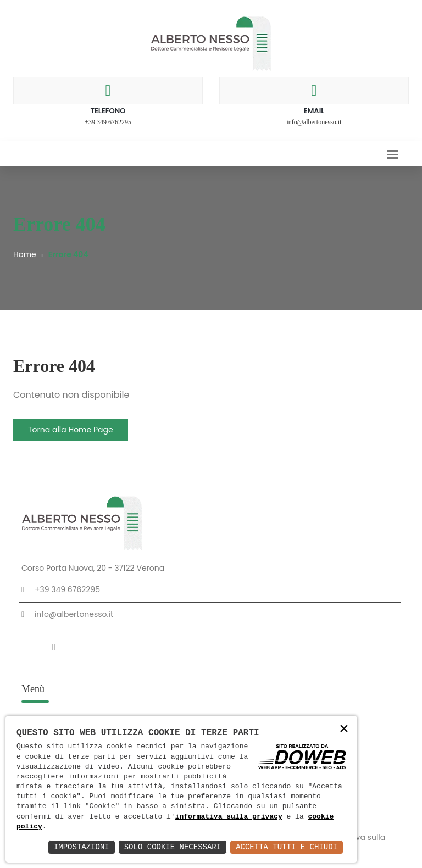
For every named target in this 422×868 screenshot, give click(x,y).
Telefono (108, 111)
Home (25, 254)
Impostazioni (82, 847)
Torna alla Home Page (71, 430)
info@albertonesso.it (314, 122)
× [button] (344, 730)
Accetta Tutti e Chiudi (287, 847)
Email (314, 111)
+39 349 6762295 (108, 122)
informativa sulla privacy (229, 817)
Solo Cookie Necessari (173, 847)
